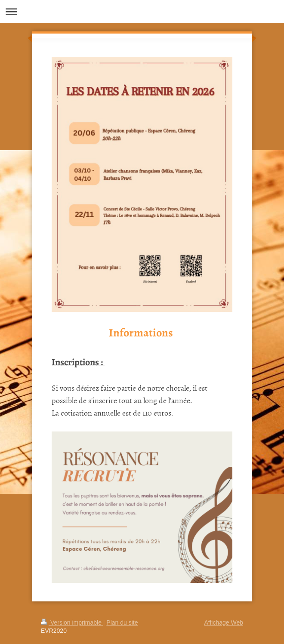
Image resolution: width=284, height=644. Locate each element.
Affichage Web (224, 622)
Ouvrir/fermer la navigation (142, 11)
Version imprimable (72, 622)
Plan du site (122, 622)
